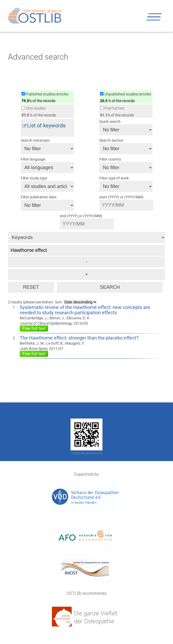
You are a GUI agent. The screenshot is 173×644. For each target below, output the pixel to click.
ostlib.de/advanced (87, 453)
